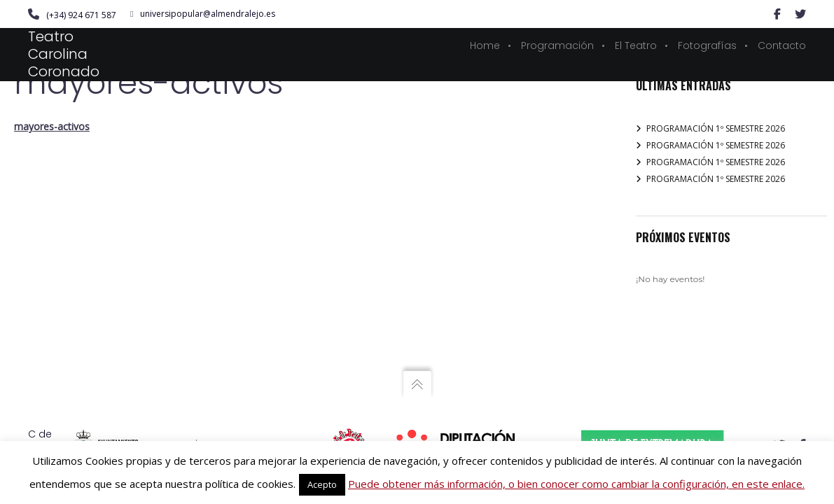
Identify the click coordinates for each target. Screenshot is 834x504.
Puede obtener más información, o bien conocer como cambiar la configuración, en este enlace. (576, 484)
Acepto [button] (322, 484)
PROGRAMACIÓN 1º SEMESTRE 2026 (716, 128)
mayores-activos (52, 126)
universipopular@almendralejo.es (203, 14)
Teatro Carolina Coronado (64, 54)
